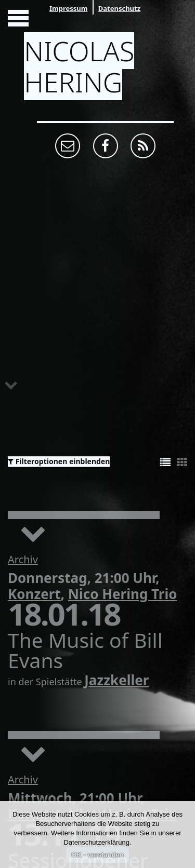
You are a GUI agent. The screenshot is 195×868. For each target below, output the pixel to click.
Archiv (23, 559)
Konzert (34, 594)
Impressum (68, 8)
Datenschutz (119, 8)
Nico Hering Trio (123, 594)
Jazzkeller (116, 680)
